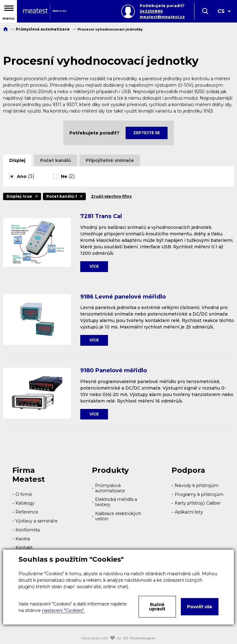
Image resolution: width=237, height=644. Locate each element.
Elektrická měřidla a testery (116, 502)
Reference (27, 512)
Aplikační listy (189, 512)
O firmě (24, 494)
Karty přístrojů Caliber (198, 503)
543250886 (151, 11)
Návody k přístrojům (197, 485)
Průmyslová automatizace (110, 488)
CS (221, 11)
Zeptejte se (147, 133)
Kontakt (24, 547)
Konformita (28, 530)
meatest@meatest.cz (162, 17)
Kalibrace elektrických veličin (118, 516)
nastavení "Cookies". (63, 610)
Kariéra (23, 539)
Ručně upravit (157, 607)
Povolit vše (200, 607)
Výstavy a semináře (37, 521)
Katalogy (25, 503)
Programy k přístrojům (199, 494)
